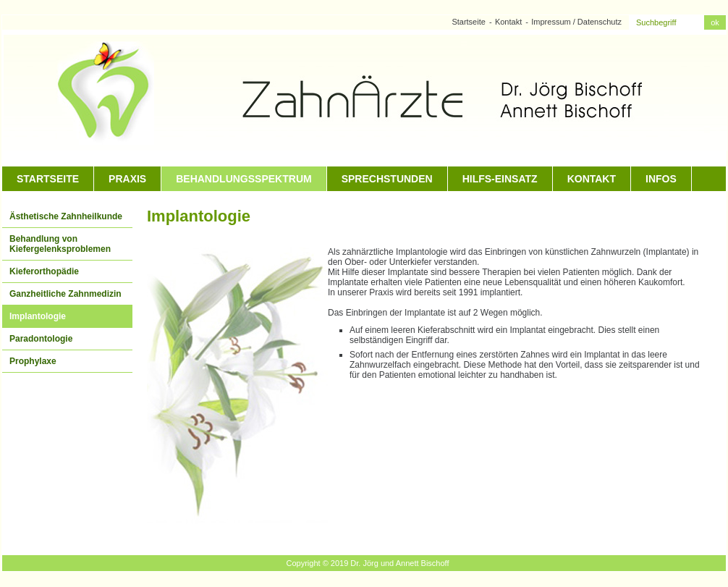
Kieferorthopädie (44, 271)
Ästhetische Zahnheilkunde (66, 216)
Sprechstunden (387, 179)
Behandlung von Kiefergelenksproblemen (60, 244)
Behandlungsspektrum (244, 179)
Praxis (127, 179)
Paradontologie (41, 339)
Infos (661, 179)
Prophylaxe (33, 361)
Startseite (468, 22)
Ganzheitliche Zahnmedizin (65, 294)
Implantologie (38, 316)
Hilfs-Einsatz (500, 179)
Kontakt (508, 22)
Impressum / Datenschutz (576, 22)
